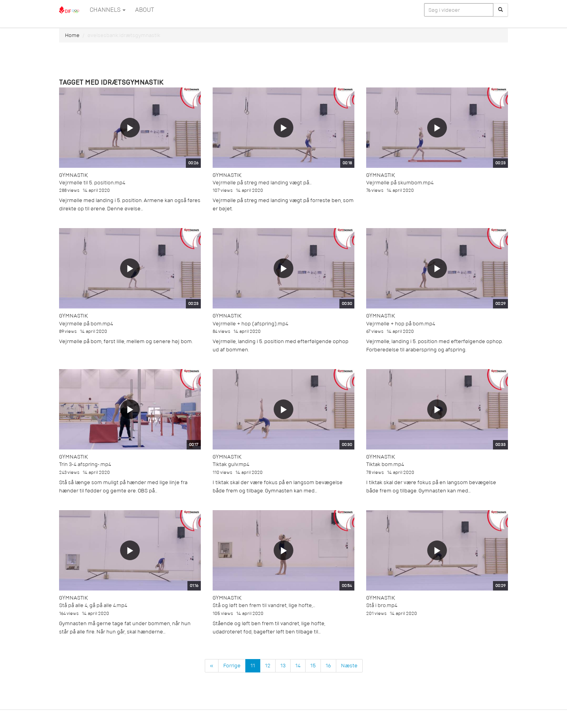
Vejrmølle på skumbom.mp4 (400, 183)
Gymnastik (73, 175)
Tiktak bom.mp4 (385, 464)
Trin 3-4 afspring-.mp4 (85, 464)
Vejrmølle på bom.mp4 (86, 324)
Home (72, 35)
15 (313, 666)
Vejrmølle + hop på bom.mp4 (401, 324)
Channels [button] (108, 10)
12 (268, 666)
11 (253, 666)
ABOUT (145, 10)
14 (298, 666)
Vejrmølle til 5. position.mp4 (92, 183)
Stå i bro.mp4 (382, 605)
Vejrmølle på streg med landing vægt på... (262, 183)
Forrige (232, 666)
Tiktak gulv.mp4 (231, 464)
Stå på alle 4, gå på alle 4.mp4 (93, 605)
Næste (349, 666)
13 (283, 666)
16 (328, 666)
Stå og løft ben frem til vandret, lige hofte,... (264, 605)
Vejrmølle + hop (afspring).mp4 (250, 324)
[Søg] (500, 10)
